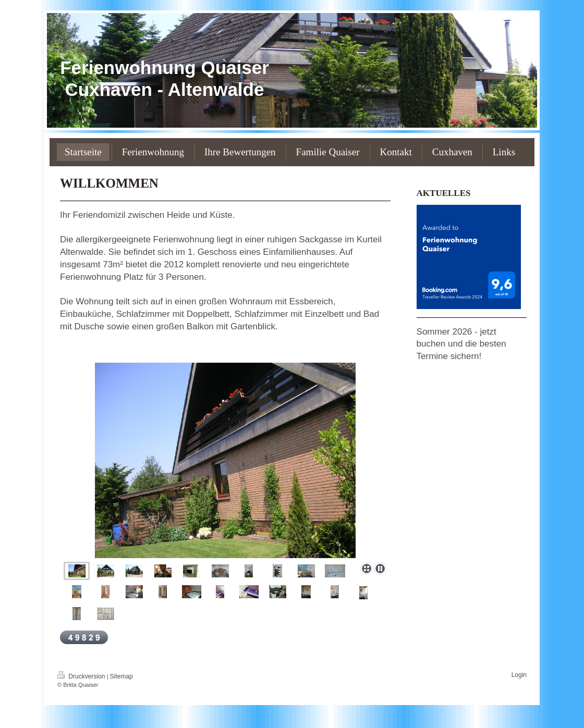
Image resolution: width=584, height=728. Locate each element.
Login (519, 675)
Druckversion (82, 676)
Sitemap (121, 676)
